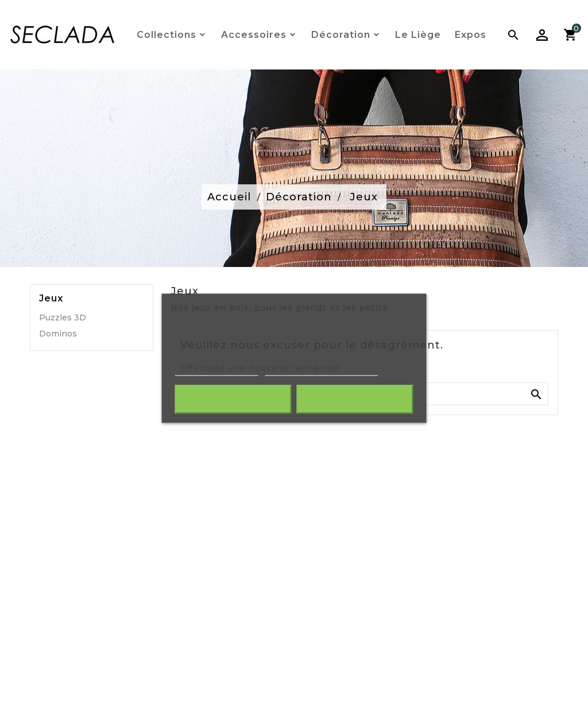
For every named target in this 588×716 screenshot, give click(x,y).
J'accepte (355, 399)
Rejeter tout (233, 399)
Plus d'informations (217, 370)
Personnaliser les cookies (321, 370)
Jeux (51, 299)
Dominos (58, 334)
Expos (471, 35)
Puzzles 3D (63, 318)
